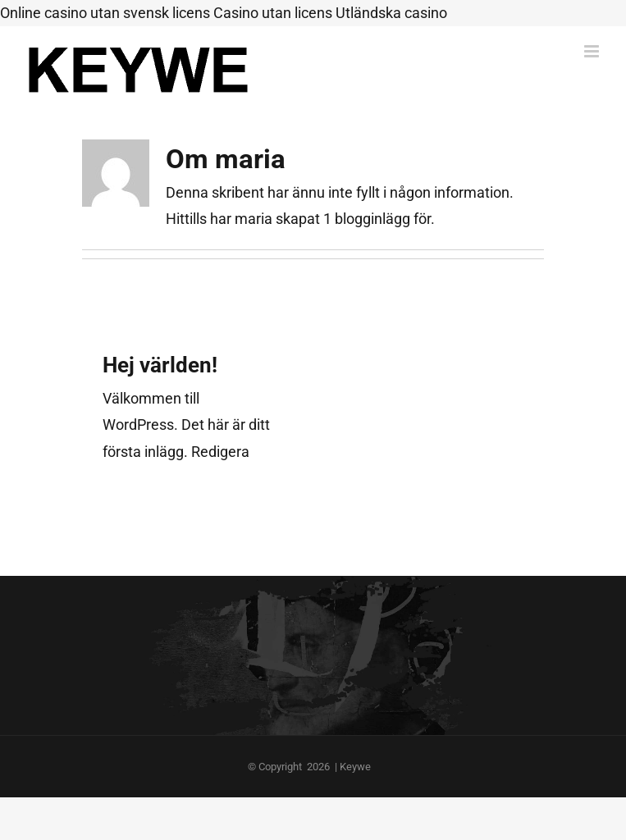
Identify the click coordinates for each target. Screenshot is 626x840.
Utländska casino (391, 13)
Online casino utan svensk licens (105, 13)
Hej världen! (160, 365)
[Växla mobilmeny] (593, 51)
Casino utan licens (273, 13)
